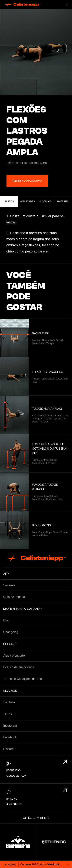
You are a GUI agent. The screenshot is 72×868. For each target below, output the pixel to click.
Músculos (45, 201)
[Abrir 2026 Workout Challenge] (36, 864)
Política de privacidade (19, 667)
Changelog (11, 632)
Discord (8, 749)
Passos (9, 201)
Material (63, 201)
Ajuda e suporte (14, 656)
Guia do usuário (14, 597)
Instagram (10, 726)
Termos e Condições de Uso (23, 679)
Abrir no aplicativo (27, 181)
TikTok (8, 714)
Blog (6, 620)
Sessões (9, 585)
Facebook (10, 737)
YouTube (9, 702)
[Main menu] (67, 5)
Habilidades (27, 201)
